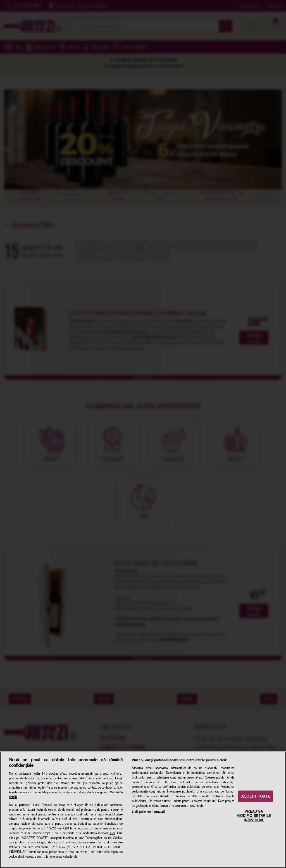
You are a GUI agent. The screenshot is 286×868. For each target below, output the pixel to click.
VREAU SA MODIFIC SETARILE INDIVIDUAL (254, 816)
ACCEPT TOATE (256, 796)
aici (112, 833)
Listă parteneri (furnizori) (148, 812)
